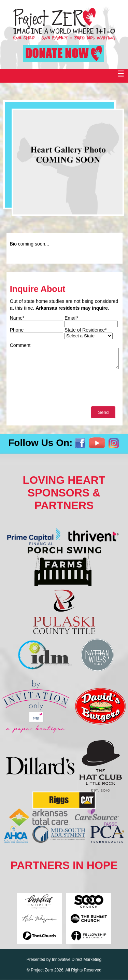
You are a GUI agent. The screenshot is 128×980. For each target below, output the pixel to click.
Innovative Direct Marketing (77, 960)
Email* (71, 318)
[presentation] (62, 389)
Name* (17, 318)
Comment (20, 345)
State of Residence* (86, 330)
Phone (17, 330)
